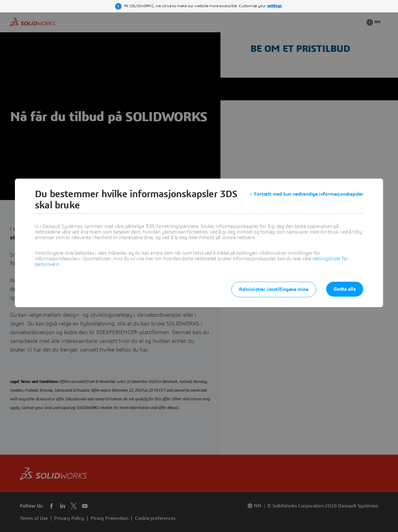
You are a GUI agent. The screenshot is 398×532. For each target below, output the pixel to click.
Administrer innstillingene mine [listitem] (274, 289)
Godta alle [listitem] (345, 289)
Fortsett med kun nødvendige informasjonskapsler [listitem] (309, 194)
